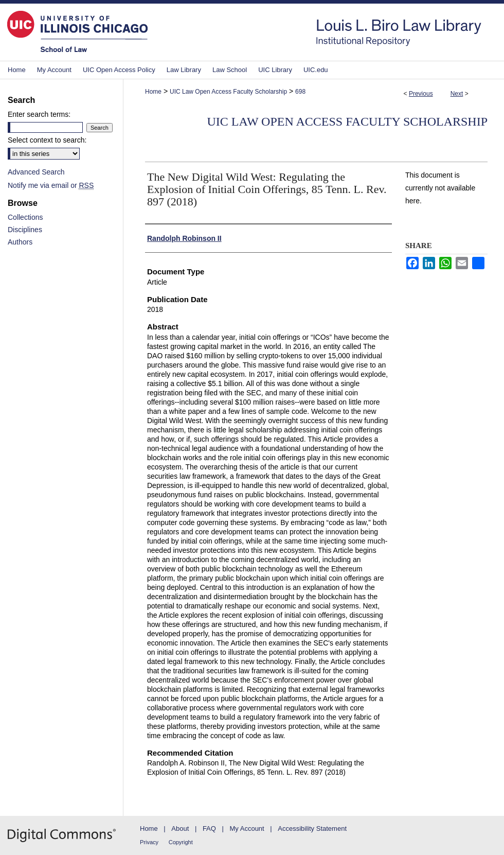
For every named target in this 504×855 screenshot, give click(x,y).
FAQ (209, 828)
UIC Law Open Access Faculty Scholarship (228, 92)
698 (300, 92)
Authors (20, 242)
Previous (421, 94)
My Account (247, 828)
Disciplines (25, 230)
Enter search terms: (39, 114)
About (180, 828)
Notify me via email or (51, 185)
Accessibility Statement (312, 828)
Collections (25, 217)
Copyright (181, 842)
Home (153, 92)
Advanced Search (36, 172)
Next (457, 94)
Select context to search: (47, 140)
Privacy (149, 842)
